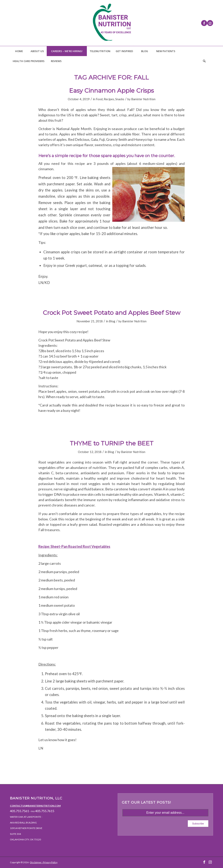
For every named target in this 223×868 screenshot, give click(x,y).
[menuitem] (19, 51)
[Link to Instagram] (210, 23)
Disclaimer (36, 862)
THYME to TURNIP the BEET (112, 443)
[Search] (204, 61)
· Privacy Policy (49, 862)
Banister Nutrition (143, 99)
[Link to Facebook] (204, 23)
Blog (112, 321)
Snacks (120, 99)
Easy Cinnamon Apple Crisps (111, 91)
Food (99, 99)
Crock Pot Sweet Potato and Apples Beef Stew (111, 313)
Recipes (109, 99)
